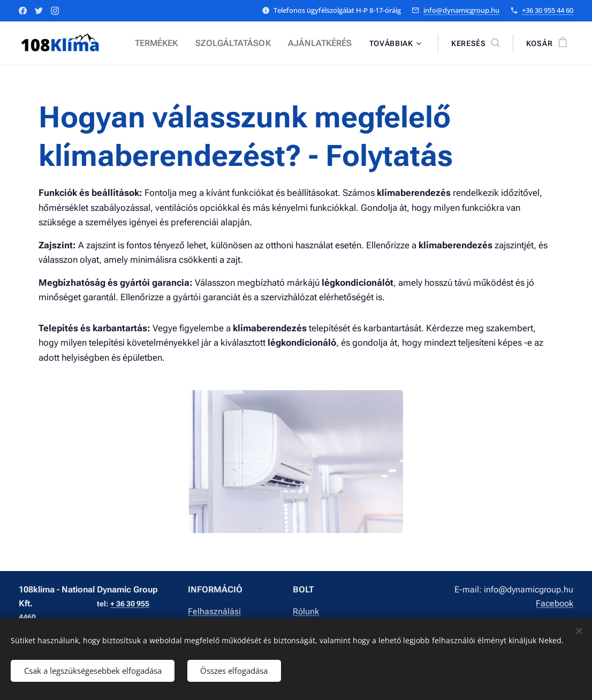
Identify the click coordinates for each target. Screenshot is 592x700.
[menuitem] (171, 43)
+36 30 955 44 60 (548, 10)
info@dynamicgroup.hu (461, 10)
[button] (475, 43)
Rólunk (306, 611)
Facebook (555, 603)
